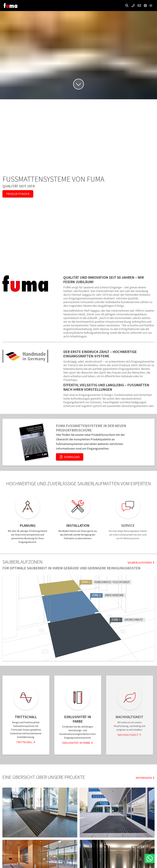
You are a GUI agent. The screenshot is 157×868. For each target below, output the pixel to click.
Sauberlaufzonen (141, 563)
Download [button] (70, 457)
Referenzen (145, 778)
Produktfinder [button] (18, 194)
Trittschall (26, 742)
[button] (127, 6)
